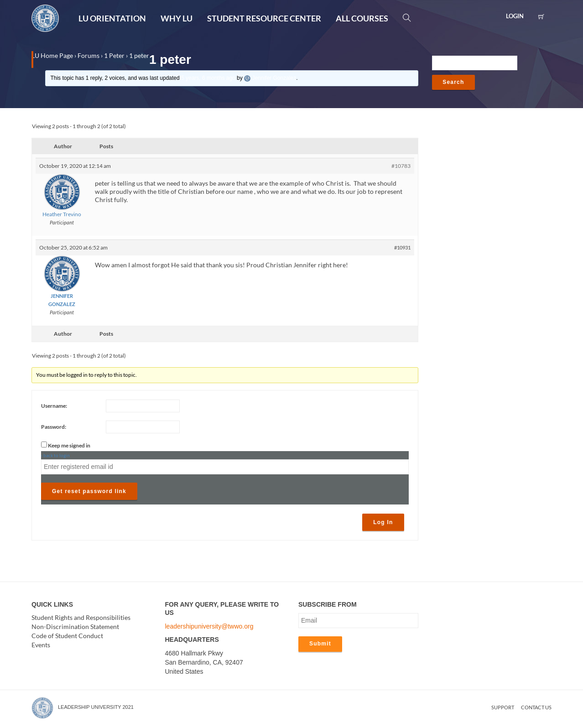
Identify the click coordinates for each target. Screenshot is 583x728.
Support (503, 707)
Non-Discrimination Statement (75, 627)
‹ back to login (55, 455)
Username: (54, 406)
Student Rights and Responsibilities (81, 618)
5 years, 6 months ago (208, 78)
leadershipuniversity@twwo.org (209, 626)
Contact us (536, 707)
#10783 (401, 166)
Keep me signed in (69, 445)
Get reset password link (89, 491)
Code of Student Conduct (67, 636)
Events (41, 645)
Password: (54, 427)
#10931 (402, 247)
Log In (383, 522)
